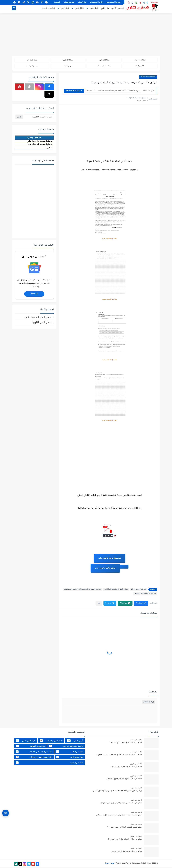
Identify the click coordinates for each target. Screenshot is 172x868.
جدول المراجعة (32, 67)
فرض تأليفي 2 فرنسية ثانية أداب (116, 591)
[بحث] (14, 9)
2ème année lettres (148, 78)
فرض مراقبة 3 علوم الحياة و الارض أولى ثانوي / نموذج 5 (121, 804)
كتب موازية (140, 67)
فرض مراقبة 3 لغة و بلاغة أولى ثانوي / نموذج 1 (124, 780)
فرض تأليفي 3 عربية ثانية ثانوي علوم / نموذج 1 (125, 828)
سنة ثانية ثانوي (104, 60)
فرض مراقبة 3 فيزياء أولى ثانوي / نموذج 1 (126, 853)
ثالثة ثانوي (79, 9)
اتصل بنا (57, 2)
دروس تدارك (68, 67)
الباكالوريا (65, 9)
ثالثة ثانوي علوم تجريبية (66, 747)
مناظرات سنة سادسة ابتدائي (40, 142)
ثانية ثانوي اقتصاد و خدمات (34, 753)
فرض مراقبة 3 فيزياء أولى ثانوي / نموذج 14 (126, 768)
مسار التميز (110, 864)
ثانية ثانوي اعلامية (30, 747)
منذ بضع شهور (135, 765)
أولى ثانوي (105, 9)
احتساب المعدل (48, 9)
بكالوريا (49, 149)
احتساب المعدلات (104, 67)
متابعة (34, 295)
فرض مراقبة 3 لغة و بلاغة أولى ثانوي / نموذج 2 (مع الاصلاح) (119, 816)
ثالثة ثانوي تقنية (49, 764)
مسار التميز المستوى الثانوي (38, 318)
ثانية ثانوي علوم (26, 742)
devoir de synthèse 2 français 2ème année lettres (83, 591)
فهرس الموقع (69, 2)
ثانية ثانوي (94, 9)
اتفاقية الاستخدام (96, 2)
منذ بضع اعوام (135, 741)
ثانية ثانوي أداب (70, 758)
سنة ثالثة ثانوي (68, 60)
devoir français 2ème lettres (145, 595)
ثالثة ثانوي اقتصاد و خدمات (34, 758)
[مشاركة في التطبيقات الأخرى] (99, 604)
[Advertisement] (86, 35)
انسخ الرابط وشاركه (74, 92)
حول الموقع (82, 2)
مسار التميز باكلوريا (42, 323)
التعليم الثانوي (118, 9)
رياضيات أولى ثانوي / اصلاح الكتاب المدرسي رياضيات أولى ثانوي (117, 792)
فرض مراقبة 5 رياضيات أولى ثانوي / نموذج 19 (125, 840)
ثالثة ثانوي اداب (70, 753)
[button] (141, 604)
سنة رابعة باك (32, 60)
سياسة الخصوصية (114, 2)
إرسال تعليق (148, 703)
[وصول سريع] (6, 811)
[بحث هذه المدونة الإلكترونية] (38, 118)
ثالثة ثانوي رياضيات (51, 742)
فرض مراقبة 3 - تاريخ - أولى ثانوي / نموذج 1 (126, 744)
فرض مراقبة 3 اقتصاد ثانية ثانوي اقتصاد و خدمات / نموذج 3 (119, 756)
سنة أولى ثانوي (140, 60)
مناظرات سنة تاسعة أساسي (40, 145)
